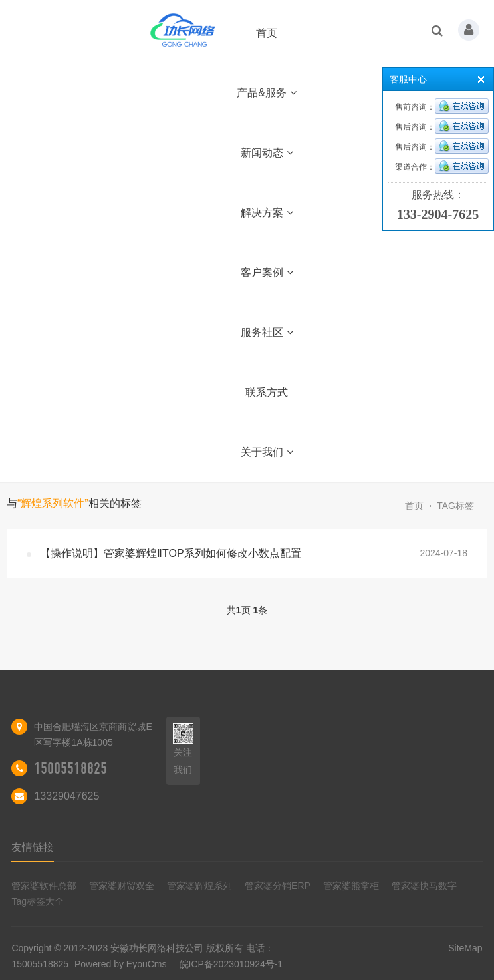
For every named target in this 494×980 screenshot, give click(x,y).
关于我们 (267, 452)
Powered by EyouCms (119, 964)
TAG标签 (455, 506)
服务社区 (267, 332)
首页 (267, 33)
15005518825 (70, 768)
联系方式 (267, 392)
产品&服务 (267, 93)
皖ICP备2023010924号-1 (231, 964)
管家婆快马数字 (424, 886)
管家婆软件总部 (44, 886)
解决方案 (267, 213)
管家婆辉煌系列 (199, 886)
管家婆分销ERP (278, 886)
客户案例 (267, 272)
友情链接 (33, 847)
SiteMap (465, 948)
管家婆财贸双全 (122, 886)
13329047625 (66, 796)
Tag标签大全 (38, 901)
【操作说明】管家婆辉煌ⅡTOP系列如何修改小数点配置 (171, 553)
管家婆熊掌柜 (351, 886)
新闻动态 (267, 153)
